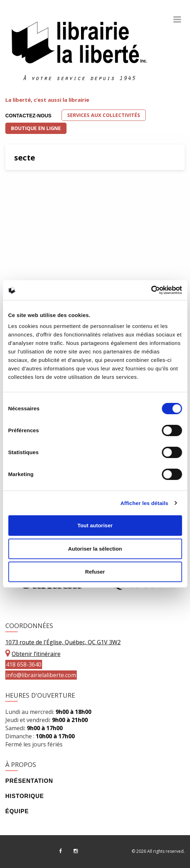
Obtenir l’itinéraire (36, 654)
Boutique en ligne (36, 128)
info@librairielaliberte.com (41, 675)
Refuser (95, 572)
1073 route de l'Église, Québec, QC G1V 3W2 (63, 642)
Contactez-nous (28, 116)
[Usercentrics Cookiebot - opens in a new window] (151, 290)
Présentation (29, 781)
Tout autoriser (95, 525)
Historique (25, 796)
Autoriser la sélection (95, 549)
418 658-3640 (24, 664)
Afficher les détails (144, 503)
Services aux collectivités (104, 115)
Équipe (17, 811)
